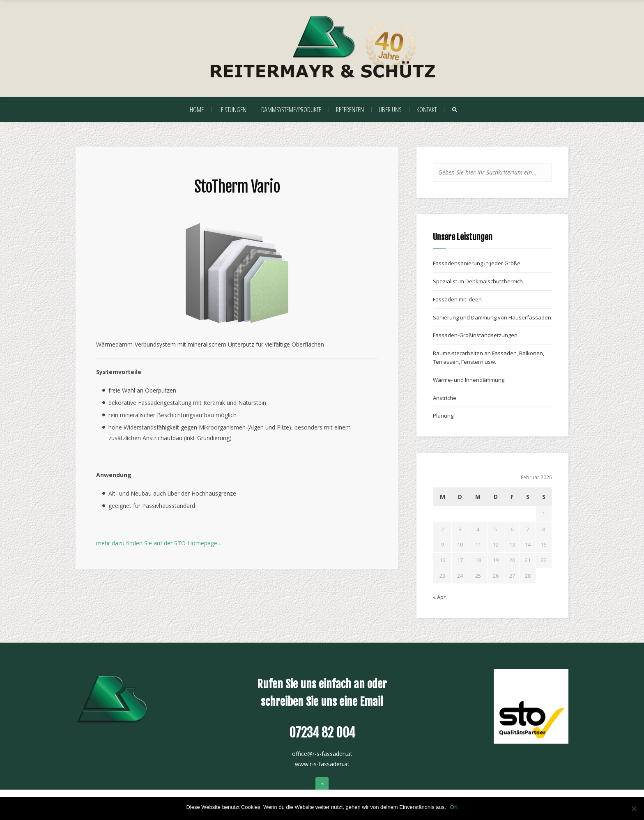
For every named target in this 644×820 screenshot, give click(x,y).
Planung (443, 416)
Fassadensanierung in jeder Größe (477, 263)
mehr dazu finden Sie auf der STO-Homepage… (159, 543)
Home (197, 109)
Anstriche (445, 398)
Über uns (390, 109)
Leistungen (232, 109)
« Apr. (440, 597)
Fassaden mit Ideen (457, 299)
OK (454, 807)
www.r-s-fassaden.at (322, 764)
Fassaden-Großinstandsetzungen (475, 335)
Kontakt (427, 109)
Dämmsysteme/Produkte (291, 109)
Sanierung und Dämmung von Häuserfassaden (492, 317)
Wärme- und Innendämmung (469, 380)
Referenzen (350, 109)
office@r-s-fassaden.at (322, 754)
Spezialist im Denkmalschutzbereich (478, 281)
